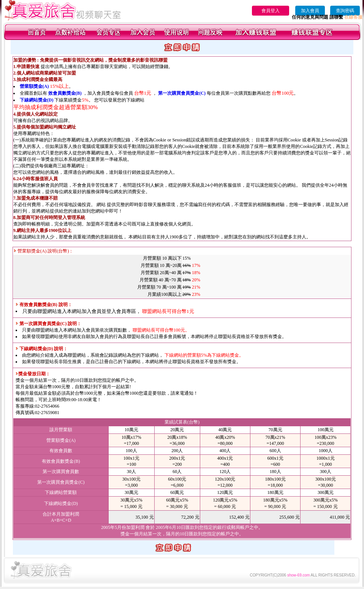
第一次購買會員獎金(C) (182, 93)
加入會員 (310, 11)
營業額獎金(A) (34, 86)
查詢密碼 (345, 11)
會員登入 (271, 11)
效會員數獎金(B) (65, 93)
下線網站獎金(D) (37, 100)
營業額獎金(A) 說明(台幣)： (44, 251)
